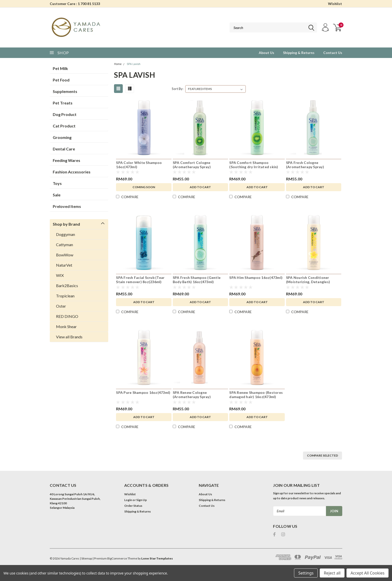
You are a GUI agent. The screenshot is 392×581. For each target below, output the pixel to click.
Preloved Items (67, 206)
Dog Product (65, 114)
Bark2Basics (67, 286)
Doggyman (65, 234)
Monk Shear (66, 326)
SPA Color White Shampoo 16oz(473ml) (139, 165)
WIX (60, 275)
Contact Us (333, 53)
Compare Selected (322, 455)
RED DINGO (67, 316)
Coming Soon (144, 187)
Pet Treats (63, 103)
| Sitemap (86, 558)
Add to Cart (200, 187)
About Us (266, 53)
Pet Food (61, 80)
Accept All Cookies (367, 573)
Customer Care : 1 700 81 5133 (75, 4)
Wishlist (335, 4)
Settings (306, 573)
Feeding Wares (66, 160)
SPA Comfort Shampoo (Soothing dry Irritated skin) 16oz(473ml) (254, 167)
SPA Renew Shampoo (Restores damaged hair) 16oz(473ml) (256, 395)
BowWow (65, 255)
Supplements (65, 91)
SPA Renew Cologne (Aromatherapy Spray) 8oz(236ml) (192, 397)
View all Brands (69, 337)
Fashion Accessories (72, 172)
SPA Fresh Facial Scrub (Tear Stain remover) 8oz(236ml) (140, 280)
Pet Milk (60, 68)
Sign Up (141, 500)
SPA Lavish (133, 64)
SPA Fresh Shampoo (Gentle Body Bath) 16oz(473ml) (197, 280)
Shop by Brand (66, 224)
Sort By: (177, 89)
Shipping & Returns (299, 53)
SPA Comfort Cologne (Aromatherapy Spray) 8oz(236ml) (192, 167)
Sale (57, 195)
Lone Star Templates (157, 558)
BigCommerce (117, 558)
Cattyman (64, 245)
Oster (61, 306)
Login (128, 500)
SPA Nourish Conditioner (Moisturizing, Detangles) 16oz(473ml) (308, 282)
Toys (57, 183)
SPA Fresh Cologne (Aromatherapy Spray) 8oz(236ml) (305, 167)
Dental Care (64, 149)
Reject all (332, 573)
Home (118, 64)
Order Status (133, 506)
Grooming (62, 137)
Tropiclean (65, 296)
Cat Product (64, 126)
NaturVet (64, 265)
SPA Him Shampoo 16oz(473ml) (256, 278)
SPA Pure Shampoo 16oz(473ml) (143, 392)
